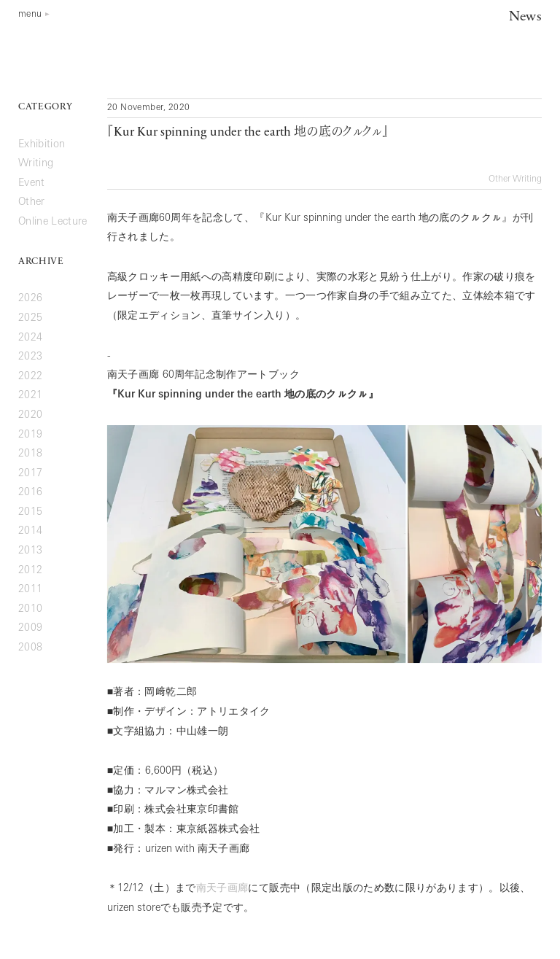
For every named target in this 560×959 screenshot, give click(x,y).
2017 (30, 474)
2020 (30, 415)
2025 (30, 318)
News (525, 17)
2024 (30, 338)
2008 (30, 648)
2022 (30, 377)
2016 (30, 493)
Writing (527, 179)
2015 (30, 512)
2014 (30, 531)
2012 (30, 571)
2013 (30, 551)
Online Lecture (53, 222)
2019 (30, 435)
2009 (30, 628)
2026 (30, 299)
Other (499, 179)
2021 (30, 396)
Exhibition (42, 145)
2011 (30, 590)
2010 (30, 609)
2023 (30, 357)
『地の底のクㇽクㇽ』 (248, 132)
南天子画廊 (222, 889)
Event (32, 183)
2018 (30, 454)
